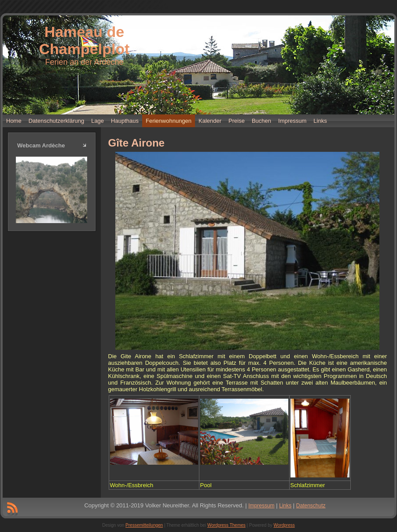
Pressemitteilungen (144, 525)
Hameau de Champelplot (85, 40)
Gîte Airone (136, 143)
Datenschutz (311, 506)
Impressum (261, 506)
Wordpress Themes (226, 525)
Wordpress (284, 525)
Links (285, 506)
